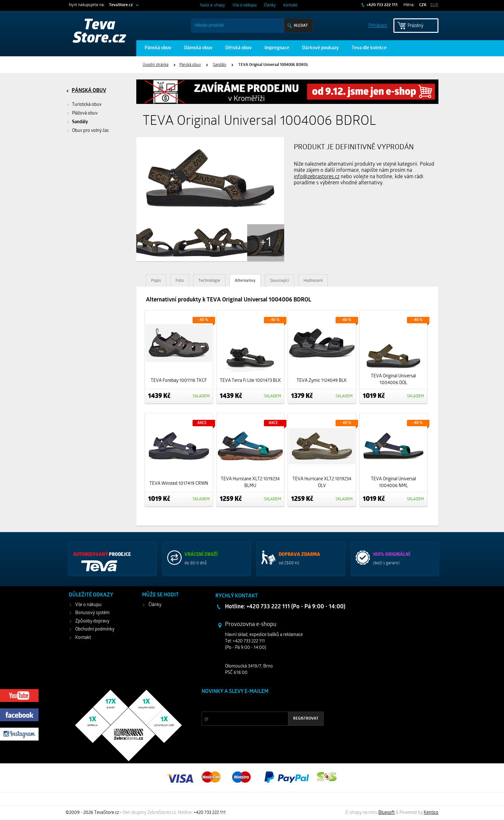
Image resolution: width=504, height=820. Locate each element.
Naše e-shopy (212, 5)
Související (279, 281)
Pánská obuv (158, 48)
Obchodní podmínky (95, 629)
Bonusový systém (92, 613)
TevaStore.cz (121, 5)
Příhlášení (378, 25)
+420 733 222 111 (382, 5)
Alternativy (245, 281)
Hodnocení (313, 281)
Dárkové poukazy (320, 48)
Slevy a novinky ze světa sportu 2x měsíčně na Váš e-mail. (256, 704)
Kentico (431, 813)
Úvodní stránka (156, 65)
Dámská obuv (198, 48)
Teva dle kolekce (369, 48)
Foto (180, 281)
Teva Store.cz (99, 32)
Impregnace (277, 48)
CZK (423, 5)
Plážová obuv (85, 113)
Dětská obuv (239, 48)
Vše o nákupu (244, 5)
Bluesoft (387, 813)
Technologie (209, 281)
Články (270, 5)
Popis (156, 281)
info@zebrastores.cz (317, 177)
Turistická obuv (87, 105)
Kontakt (290, 5)
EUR (434, 5)
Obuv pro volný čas (90, 131)
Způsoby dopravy (92, 621)
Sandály (220, 65)
